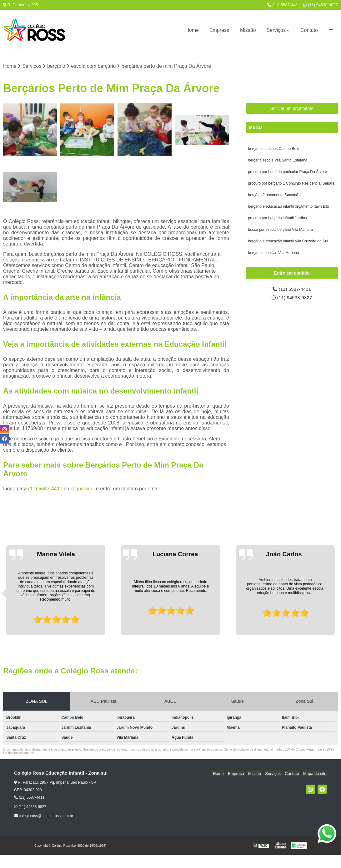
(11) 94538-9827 (321, 5)
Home (192, 30)
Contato (309, 30)
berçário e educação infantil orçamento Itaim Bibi (288, 208)
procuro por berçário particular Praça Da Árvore (287, 173)
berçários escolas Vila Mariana (273, 256)
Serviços (276, 30)
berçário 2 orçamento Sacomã (273, 196)
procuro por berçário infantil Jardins (277, 220)
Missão (248, 30)
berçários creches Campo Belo (273, 149)
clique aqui (83, 489)
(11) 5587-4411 (284, 5)
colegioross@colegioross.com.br (44, 816)
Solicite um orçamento (292, 109)
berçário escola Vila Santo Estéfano (278, 161)
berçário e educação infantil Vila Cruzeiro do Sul (288, 244)
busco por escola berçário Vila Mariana (280, 232)
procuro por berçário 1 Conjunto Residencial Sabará (291, 185)
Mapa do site (315, 774)
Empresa (219, 30)
